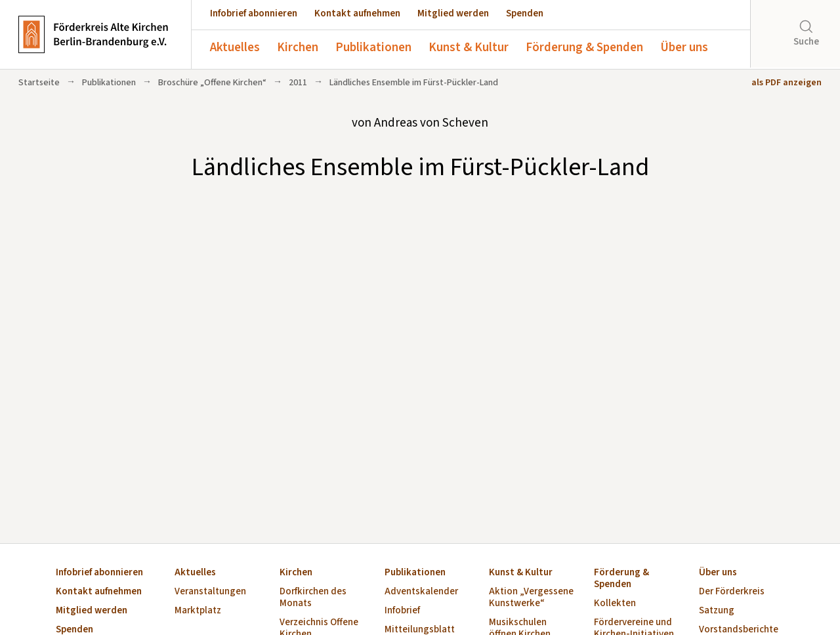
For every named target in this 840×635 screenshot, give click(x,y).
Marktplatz (198, 611)
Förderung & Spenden (584, 48)
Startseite (39, 83)
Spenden (525, 13)
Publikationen (373, 48)
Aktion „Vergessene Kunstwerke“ (531, 598)
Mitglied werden (453, 13)
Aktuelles (235, 48)
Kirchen (298, 48)
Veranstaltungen (210, 592)
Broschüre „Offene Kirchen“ (212, 83)
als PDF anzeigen (787, 83)
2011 (298, 83)
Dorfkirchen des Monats (313, 598)
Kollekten (615, 604)
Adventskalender (421, 592)
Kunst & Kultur (469, 48)
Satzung (717, 611)
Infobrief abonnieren (254, 13)
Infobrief (402, 611)
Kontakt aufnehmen (357, 13)
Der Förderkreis (732, 592)
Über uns (684, 48)
